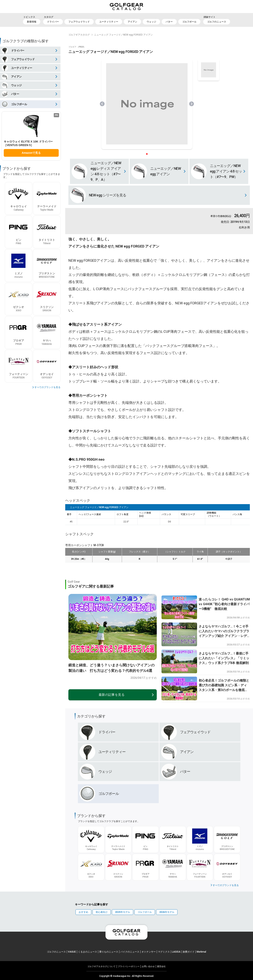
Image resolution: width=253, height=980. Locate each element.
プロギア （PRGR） (77, 47)
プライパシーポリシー (129, 966)
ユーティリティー (109, 22)
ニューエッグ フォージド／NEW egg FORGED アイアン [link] (123, 35)
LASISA (176, 952)
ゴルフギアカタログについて (101, 966)
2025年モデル (123, 912)
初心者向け (102, 912)
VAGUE (72, 952)
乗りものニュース (109, 952)
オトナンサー (149, 952)
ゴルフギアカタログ (79, 35)
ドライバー (53, 22)
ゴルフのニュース (217, 22)
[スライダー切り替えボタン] (147, 154)
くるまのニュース (88, 952)
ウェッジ (151, 22)
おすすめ (83, 912)
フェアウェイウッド (79, 22)
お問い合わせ (148, 966)
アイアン (132, 22)
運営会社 (161, 966)
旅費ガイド (189, 952)
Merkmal (201, 952)
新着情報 (32, 22)
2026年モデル (167, 912)
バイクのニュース (130, 952)
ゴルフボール (189, 22)
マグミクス (164, 952)
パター (169, 22)
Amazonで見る (31, 153)
